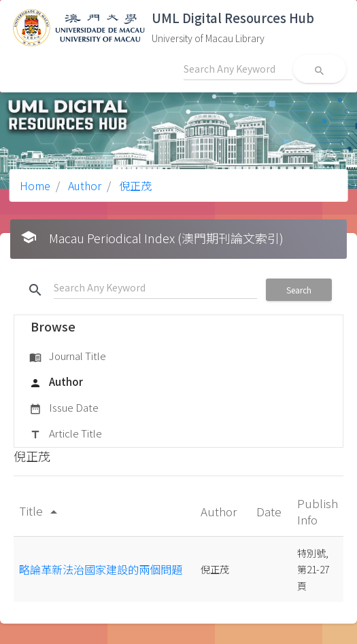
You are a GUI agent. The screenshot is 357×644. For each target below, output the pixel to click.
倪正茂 (134, 185)
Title (40, 511)
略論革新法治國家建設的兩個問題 (101, 569)
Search (299, 290)
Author (83, 185)
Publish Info (318, 511)
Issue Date (64, 408)
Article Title (66, 434)
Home (35, 185)
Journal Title (68, 357)
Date (270, 511)
